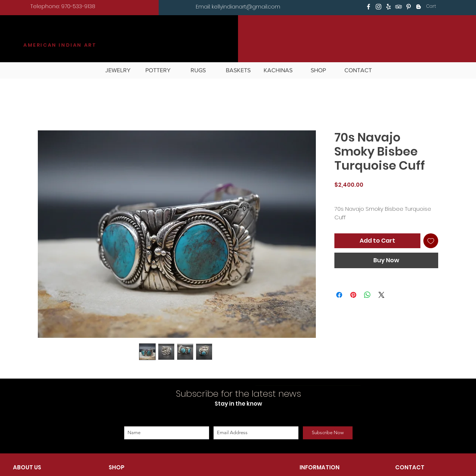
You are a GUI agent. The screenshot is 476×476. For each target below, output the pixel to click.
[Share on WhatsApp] (367, 295)
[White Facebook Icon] (368, 7)
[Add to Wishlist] (431, 241)
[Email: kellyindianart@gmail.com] (238, 7)
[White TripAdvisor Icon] (399, 7)
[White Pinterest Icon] (409, 7)
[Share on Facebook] (339, 295)
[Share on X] (381, 295)
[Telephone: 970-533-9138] (63, 7)
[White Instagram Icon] (379, 7)
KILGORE (50, 36)
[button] (436, 6)
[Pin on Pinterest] (353, 295)
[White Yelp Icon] (389, 7)
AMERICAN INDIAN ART (60, 45)
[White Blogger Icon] (419, 7)
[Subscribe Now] (328, 433)
